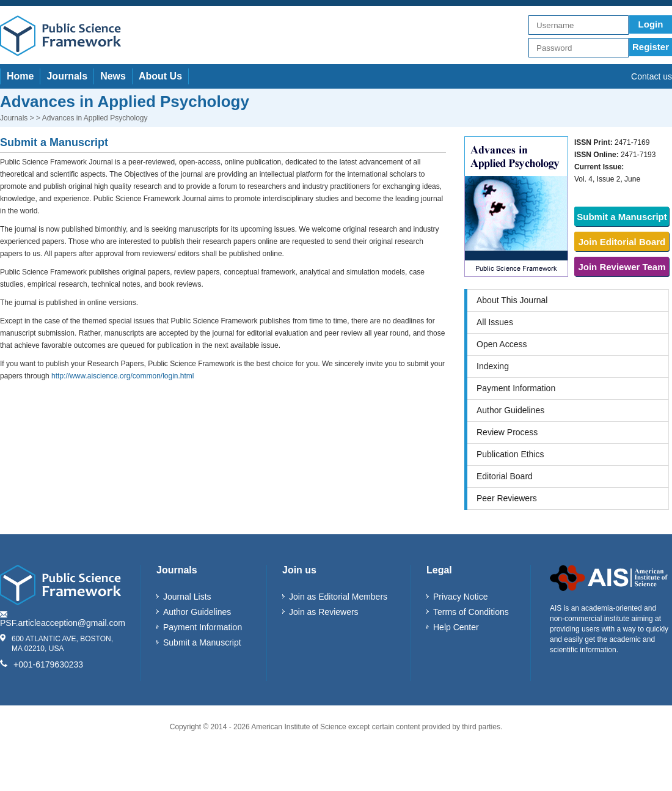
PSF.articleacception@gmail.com (63, 623)
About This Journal (512, 300)
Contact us (652, 76)
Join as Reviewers (324, 612)
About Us (160, 76)
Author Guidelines (510, 410)
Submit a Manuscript (622, 217)
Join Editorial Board (622, 242)
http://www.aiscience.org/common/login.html (122, 376)
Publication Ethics (510, 454)
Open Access (502, 344)
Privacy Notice (460, 597)
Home (20, 76)
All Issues (495, 322)
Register (651, 47)
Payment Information (516, 388)
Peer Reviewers (507, 498)
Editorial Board (505, 476)
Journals (67, 76)
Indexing (493, 366)
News (113, 76)
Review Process (507, 432)
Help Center (456, 627)
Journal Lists (187, 597)
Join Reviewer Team (622, 267)
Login (651, 24)
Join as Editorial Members (338, 597)
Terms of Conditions (471, 612)
